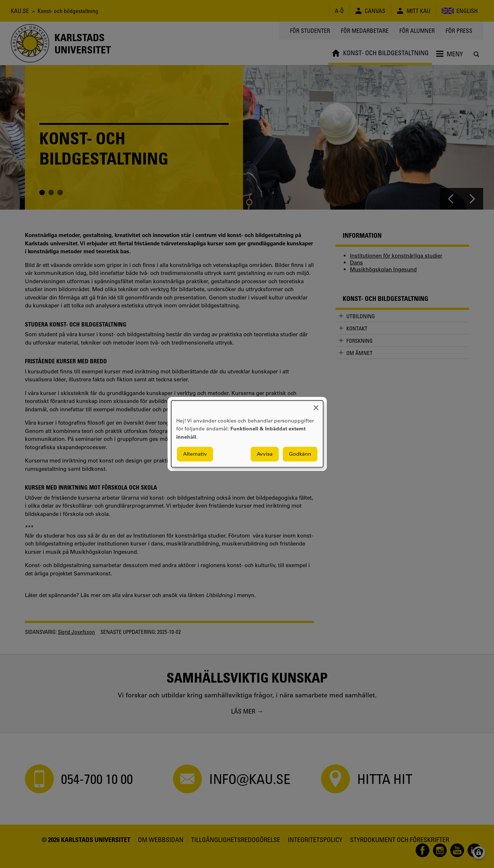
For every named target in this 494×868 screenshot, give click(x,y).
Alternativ (195, 454)
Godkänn (300, 454)
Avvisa (265, 454)
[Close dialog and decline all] (316, 405)
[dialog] (247, 434)
